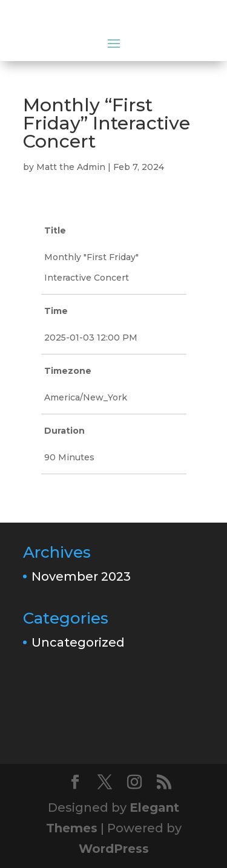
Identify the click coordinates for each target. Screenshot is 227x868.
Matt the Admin (71, 167)
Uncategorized (78, 642)
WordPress (114, 849)
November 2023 (81, 576)
